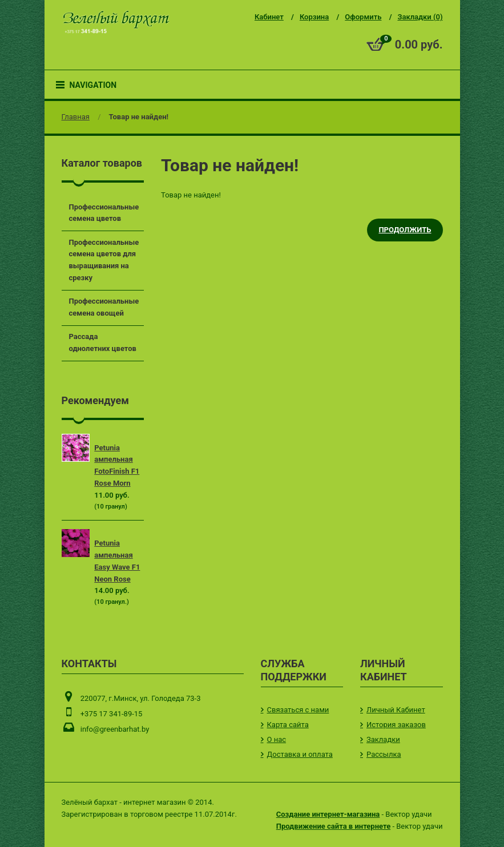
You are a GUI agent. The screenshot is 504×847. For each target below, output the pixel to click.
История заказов (396, 725)
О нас (277, 739)
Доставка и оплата (300, 754)
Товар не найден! (139, 117)
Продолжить (405, 230)
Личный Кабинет (396, 710)
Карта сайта (288, 725)
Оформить (363, 17)
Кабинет (269, 17)
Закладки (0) (420, 17)
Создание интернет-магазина (328, 814)
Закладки (383, 739)
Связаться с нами (298, 710)
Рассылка (384, 754)
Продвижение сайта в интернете (333, 826)
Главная (76, 117)
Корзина (314, 17)
